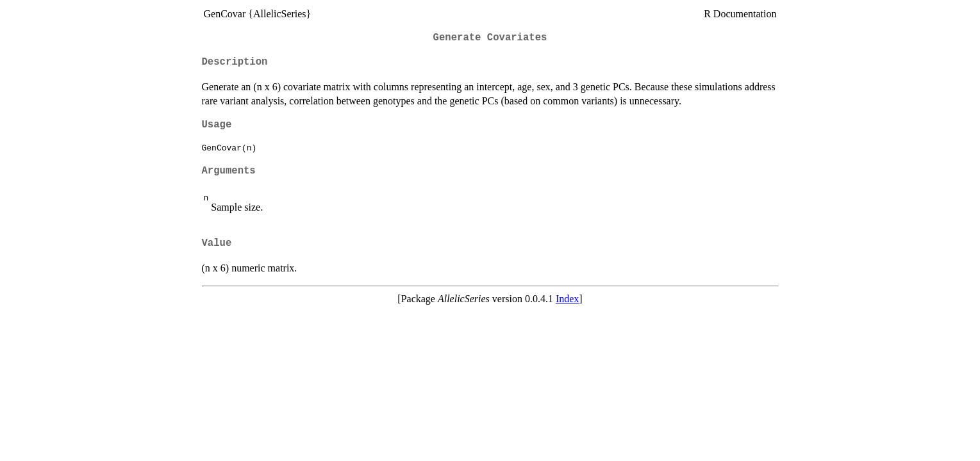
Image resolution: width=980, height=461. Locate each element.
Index (567, 299)
